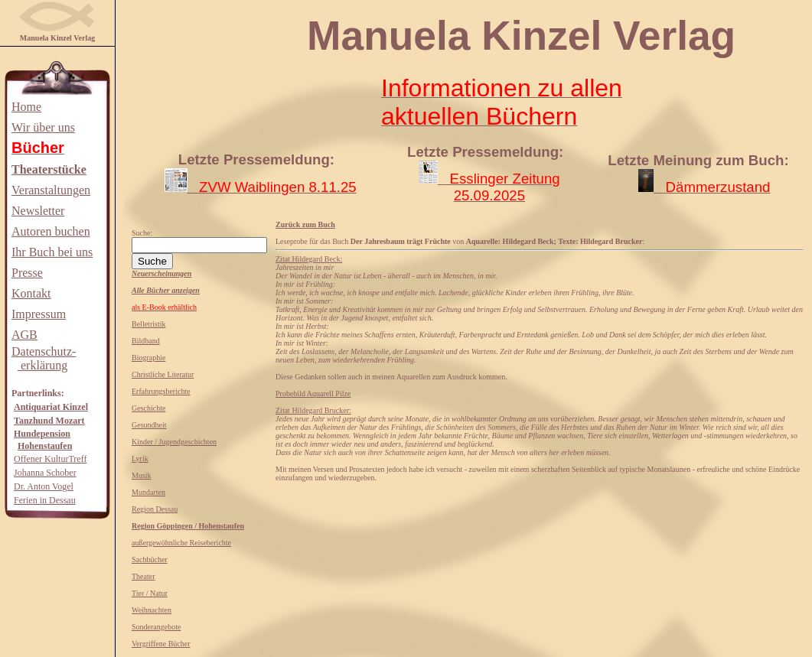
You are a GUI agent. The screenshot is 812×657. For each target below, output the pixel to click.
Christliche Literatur (163, 374)
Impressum (39, 314)
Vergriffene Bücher (161, 644)
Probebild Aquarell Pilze (313, 394)
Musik (142, 475)
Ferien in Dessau (45, 500)
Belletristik (148, 324)
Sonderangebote (156, 627)
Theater (143, 576)
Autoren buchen (51, 231)
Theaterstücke (49, 169)
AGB (24, 335)
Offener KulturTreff (50, 459)
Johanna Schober (45, 473)
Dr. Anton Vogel (44, 486)
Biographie (148, 358)
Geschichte (148, 408)
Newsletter (38, 211)
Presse (27, 273)
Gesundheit (149, 425)
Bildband (146, 341)
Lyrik (140, 459)
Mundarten (148, 492)
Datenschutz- (44, 351)
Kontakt (31, 293)
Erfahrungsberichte (161, 391)
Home (26, 107)
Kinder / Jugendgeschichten (174, 442)
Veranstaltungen (51, 190)
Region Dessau (155, 509)
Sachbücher (150, 559)
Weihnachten (152, 610)
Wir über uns (43, 127)
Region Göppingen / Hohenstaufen (188, 526)
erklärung (42, 365)
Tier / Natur (150, 593)
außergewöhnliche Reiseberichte (181, 543)
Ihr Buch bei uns (52, 252)
